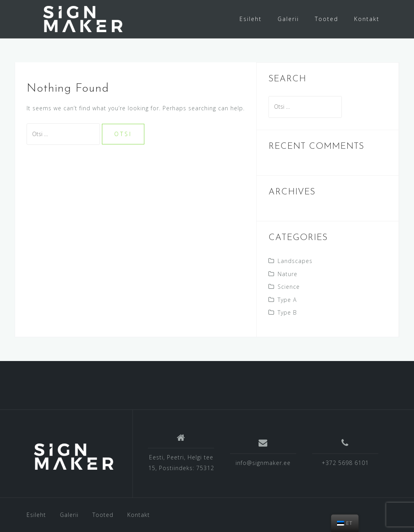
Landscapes (295, 261)
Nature (287, 274)
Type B (287, 312)
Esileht (251, 19)
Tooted (327, 19)
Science (289, 287)
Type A (287, 300)
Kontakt (367, 19)
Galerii (288, 19)
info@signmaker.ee (263, 463)
